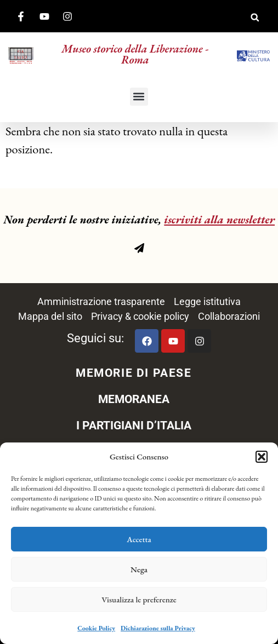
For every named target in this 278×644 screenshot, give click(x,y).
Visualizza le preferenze (139, 599)
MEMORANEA (134, 399)
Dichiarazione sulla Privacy (158, 628)
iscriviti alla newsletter (219, 219)
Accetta (139, 539)
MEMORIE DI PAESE (134, 373)
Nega (139, 569)
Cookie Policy (96, 628)
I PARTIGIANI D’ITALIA (134, 426)
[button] (262, 457)
